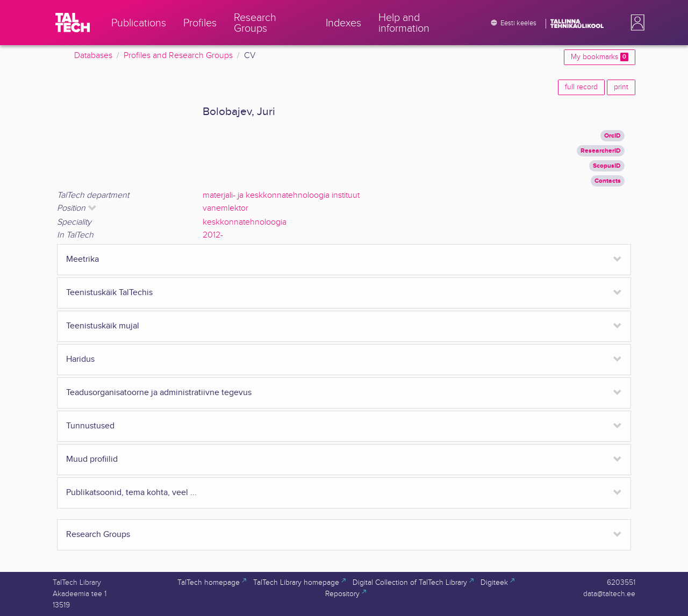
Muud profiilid (92, 459)
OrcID (612, 136)
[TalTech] (73, 23)
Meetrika (83, 259)
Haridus (80, 359)
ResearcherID (601, 151)
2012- (213, 235)
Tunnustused (90, 426)
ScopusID (607, 166)
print (621, 87)
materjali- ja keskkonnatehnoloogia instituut (281, 195)
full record (581, 87)
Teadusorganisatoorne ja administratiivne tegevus (159, 393)
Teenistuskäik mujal (103, 326)
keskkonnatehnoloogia (245, 222)
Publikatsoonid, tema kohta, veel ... (131, 493)
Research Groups (98, 535)
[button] (635, 23)
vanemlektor (225, 208)
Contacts (608, 181)
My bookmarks (600, 57)
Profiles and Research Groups (178, 56)
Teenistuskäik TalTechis (109, 293)
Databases (93, 56)
